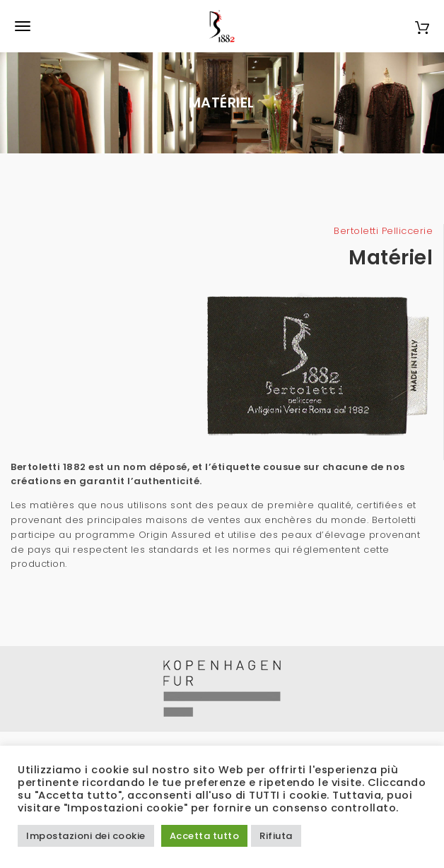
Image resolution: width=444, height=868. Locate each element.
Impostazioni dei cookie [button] (86, 836)
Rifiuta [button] (276, 836)
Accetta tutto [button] (205, 836)
